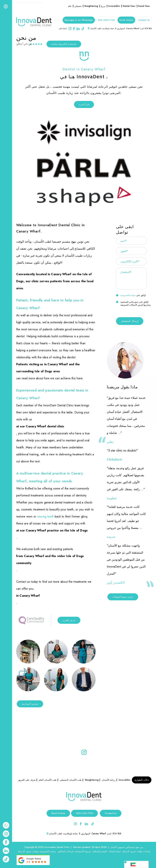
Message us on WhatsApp (79, 20)
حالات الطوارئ (142, 780)
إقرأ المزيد (84, 104)
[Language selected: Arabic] (136, 864)
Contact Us (144, 20)
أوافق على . (131, 295)
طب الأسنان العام (48, 780)
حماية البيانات (115, 851)
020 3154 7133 (106, 20)
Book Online (126, 20)
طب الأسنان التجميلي (71, 780)
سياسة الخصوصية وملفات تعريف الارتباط (37, 851)
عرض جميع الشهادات (123, 597)
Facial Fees (144, 6)
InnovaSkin (114, 6)
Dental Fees (129, 6)
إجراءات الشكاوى (66, 851)
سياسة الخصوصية (128, 295)
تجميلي (78, 6)
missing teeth (45, 516)
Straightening (91, 6)
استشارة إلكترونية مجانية (64, 44)
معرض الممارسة (30, 704)
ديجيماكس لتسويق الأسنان (123, 847)
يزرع (103, 6)
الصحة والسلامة (100, 851)
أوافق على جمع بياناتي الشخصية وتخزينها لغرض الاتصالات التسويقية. (134, 303)
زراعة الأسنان (109, 780)
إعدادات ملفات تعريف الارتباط (136, 851)
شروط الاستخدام (83, 851)
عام (70, 6)
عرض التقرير (69, 620)
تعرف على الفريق (27, 780)
